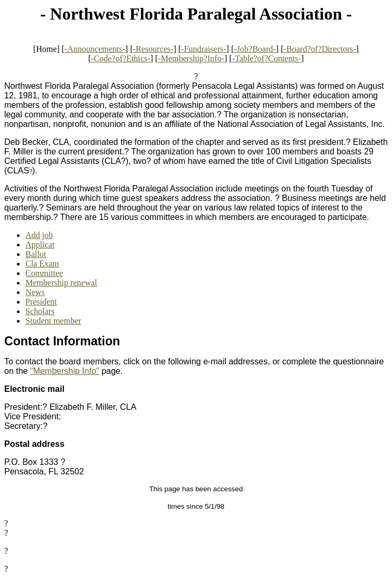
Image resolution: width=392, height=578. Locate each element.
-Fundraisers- (203, 49)
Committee (44, 273)
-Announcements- (95, 49)
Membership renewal (61, 283)
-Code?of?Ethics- (121, 58)
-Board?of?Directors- (320, 49)
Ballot (36, 254)
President (41, 302)
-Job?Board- (255, 49)
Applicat (40, 245)
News (35, 292)
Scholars (40, 311)
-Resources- (153, 49)
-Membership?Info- (191, 58)
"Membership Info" (65, 371)
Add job (39, 235)
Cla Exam (42, 264)
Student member (53, 321)
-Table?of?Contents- (267, 58)
